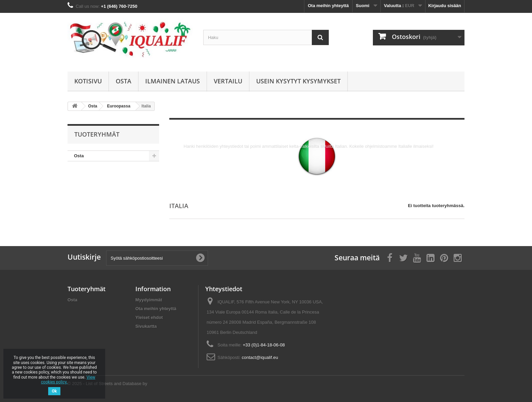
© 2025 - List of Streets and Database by (107, 384)
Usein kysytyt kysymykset (298, 81)
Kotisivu (88, 81)
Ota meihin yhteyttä (328, 6)
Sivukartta (146, 326)
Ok (54, 391)
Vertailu (228, 81)
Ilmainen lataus (173, 81)
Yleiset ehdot (149, 317)
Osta (123, 81)
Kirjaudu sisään (445, 6)
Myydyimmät (149, 300)
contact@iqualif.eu (260, 357)
